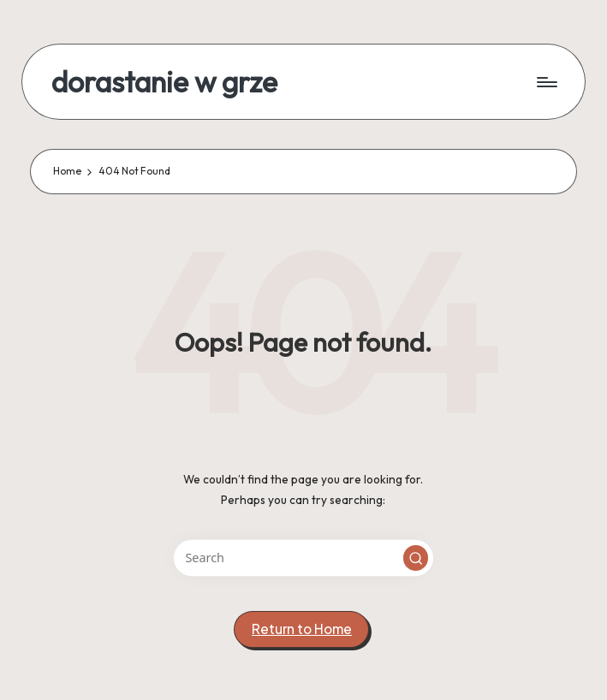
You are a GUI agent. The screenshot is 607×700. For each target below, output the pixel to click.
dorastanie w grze (164, 82)
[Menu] (546, 82)
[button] (416, 558)
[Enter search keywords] (303, 558)
